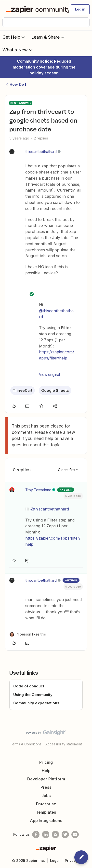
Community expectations (36, 703)
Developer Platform (46, 779)
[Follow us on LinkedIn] (46, 834)
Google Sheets (55, 390)
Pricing (46, 762)
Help (46, 771)
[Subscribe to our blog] (55, 834)
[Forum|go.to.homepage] (35, 9)
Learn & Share (48, 37)
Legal (55, 861)
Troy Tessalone (38, 490)
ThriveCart (23, 390)
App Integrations (46, 821)
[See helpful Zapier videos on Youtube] (75, 834)
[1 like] (28, 634)
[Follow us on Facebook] (36, 834)
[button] (80, 9)
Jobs (46, 796)
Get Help (14, 37)
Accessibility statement (64, 744)
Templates (46, 812)
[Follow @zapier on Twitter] (65, 834)
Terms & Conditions (26, 744)
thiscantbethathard (41, 152)
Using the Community (33, 695)
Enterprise (46, 804)
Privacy (71, 861)
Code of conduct (29, 686)
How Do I (18, 84)
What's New (18, 50)
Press (46, 787)
